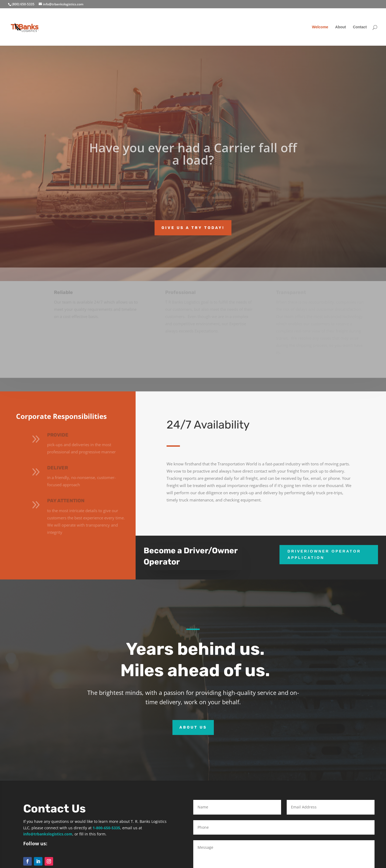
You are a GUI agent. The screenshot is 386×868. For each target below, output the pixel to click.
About (341, 27)
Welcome (320, 27)
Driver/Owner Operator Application (324, 554)
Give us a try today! (193, 228)
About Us (193, 727)
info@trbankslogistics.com (48, 834)
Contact (360, 27)
